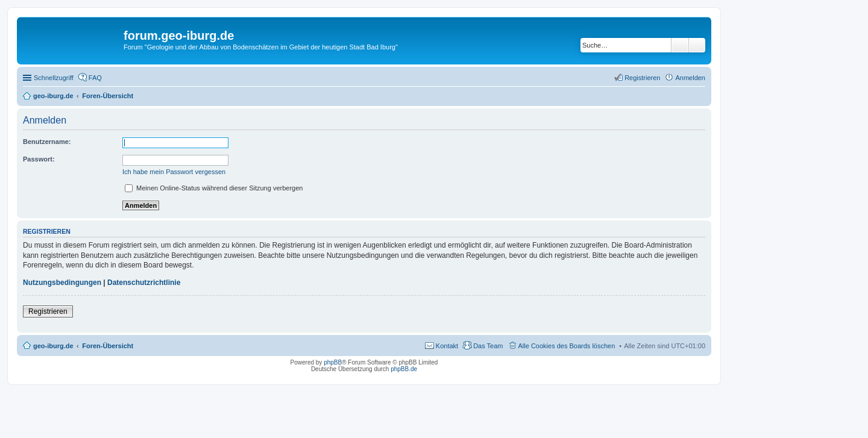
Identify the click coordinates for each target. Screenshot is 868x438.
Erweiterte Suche (697, 45)
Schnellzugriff (54, 78)
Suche (680, 45)
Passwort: (39, 159)
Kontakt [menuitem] (447, 346)
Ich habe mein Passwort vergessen (174, 172)
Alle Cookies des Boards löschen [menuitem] (567, 346)
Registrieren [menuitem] (642, 78)
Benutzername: (47, 142)
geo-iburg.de (53, 346)
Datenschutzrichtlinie (144, 283)
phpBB (333, 362)
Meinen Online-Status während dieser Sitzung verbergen (214, 188)
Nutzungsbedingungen (62, 283)
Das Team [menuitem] (488, 346)
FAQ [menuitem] (95, 78)
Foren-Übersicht (108, 346)
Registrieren (48, 311)
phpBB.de (404, 369)
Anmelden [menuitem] (690, 78)
